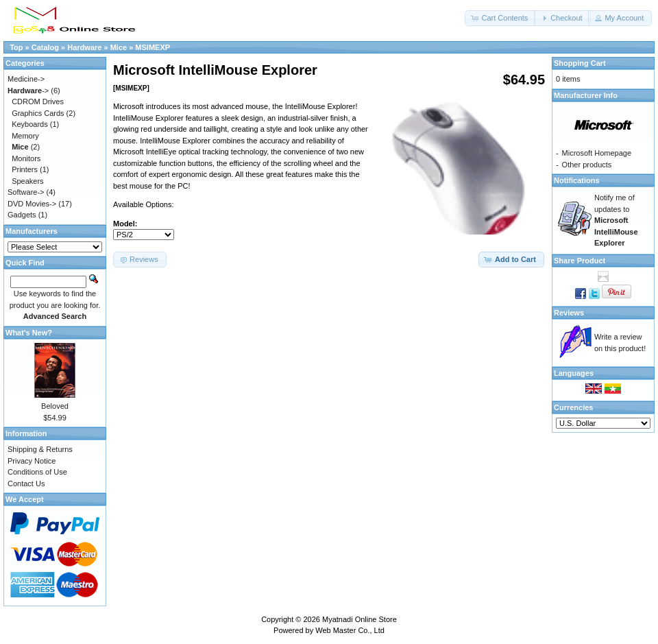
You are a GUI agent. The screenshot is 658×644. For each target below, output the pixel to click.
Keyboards (30, 124)
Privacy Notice (32, 461)
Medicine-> (26, 79)
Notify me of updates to (616, 220)
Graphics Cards (38, 113)
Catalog (45, 47)
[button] (500, 18)
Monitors (26, 158)
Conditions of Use (37, 472)
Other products (587, 165)
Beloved (55, 406)
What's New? (29, 333)
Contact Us (26, 484)
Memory (25, 136)
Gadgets (22, 215)
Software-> (26, 192)
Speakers (27, 181)
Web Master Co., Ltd (350, 630)
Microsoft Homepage (597, 153)
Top (16, 47)
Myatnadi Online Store (360, 619)
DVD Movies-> (32, 204)
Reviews (569, 313)
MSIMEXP (153, 47)
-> (28, 91)
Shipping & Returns (40, 449)
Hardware (84, 47)
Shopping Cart (580, 63)
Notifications (577, 180)
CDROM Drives (38, 102)
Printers (25, 169)
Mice (119, 47)
